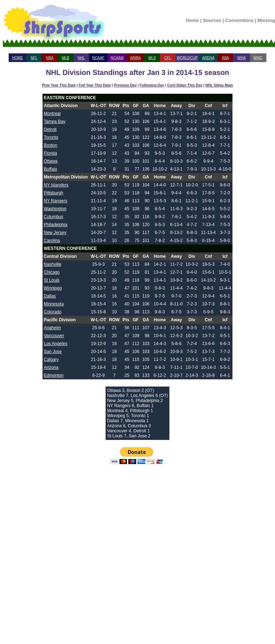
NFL (34, 58)
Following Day (152, 85)
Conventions (239, 20)
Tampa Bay (55, 122)
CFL (168, 58)
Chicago (52, 272)
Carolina (52, 241)
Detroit (50, 129)
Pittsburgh (54, 193)
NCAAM (117, 58)
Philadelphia (56, 225)
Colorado (53, 312)
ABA (225, 58)
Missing (266, 20)
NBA (50, 58)
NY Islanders (56, 185)
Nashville (53, 264)
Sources (212, 20)
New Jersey (55, 233)
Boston (51, 145)
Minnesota (54, 304)
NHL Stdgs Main (219, 85)
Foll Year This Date (95, 85)
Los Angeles (56, 344)
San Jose (53, 352)
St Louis (52, 280)
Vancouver (54, 336)
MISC (258, 58)
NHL (81, 58)
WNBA (136, 58)
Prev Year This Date (59, 85)
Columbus (54, 217)
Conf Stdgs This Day (185, 85)
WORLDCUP (187, 58)
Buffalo (51, 169)
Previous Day (125, 85)
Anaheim (52, 328)
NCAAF (98, 58)
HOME (18, 58)
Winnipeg (53, 288)
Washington (55, 209)
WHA (241, 58)
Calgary (51, 360)
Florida (51, 153)
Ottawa (51, 161)
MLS (152, 58)
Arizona (51, 367)
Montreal (52, 114)
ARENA (208, 58)
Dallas (50, 296)
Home (192, 20)
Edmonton (54, 375)
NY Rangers (56, 201)
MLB (65, 58)
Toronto (51, 137)
